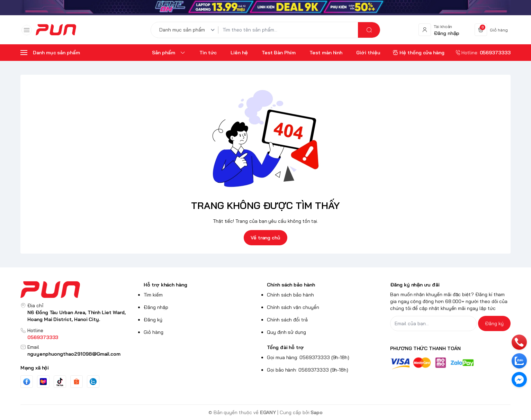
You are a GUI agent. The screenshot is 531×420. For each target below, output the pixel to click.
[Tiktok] (60, 382)
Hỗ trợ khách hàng (165, 285)
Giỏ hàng (154, 332)
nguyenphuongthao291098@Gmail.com (74, 354)
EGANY (268, 412)
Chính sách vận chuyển (293, 307)
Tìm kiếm (153, 295)
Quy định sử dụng (286, 332)
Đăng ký (153, 320)
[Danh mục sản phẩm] (188, 30)
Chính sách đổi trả (287, 320)
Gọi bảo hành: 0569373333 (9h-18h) (308, 370)
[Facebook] (27, 382)
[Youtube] (43, 382)
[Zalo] (93, 382)
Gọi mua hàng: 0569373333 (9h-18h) (308, 357)
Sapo (317, 412)
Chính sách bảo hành (291, 285)
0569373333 (43, 337)
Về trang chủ (265, 238)
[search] (369, 30)
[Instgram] (76, 382)
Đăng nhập (156, 307)
